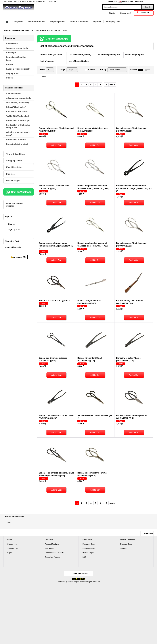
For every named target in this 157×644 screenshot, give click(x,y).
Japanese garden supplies (14, 205)
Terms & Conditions (16, 154)
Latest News (87, 540)
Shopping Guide (14, 161)
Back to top (149, 533)
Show (43, 70)
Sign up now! (125, 13)
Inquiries (10, 174)
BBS (84, 557)
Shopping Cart (13, 548)
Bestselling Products (53, 557)
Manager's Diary (89, 544)
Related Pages (13, 181)
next (112, 84)
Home (10, 540)
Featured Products (52, 544)
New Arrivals (50, 548)
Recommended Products (54, 553)
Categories (49, 540)
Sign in (112, 13)
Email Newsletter (14, 167)
